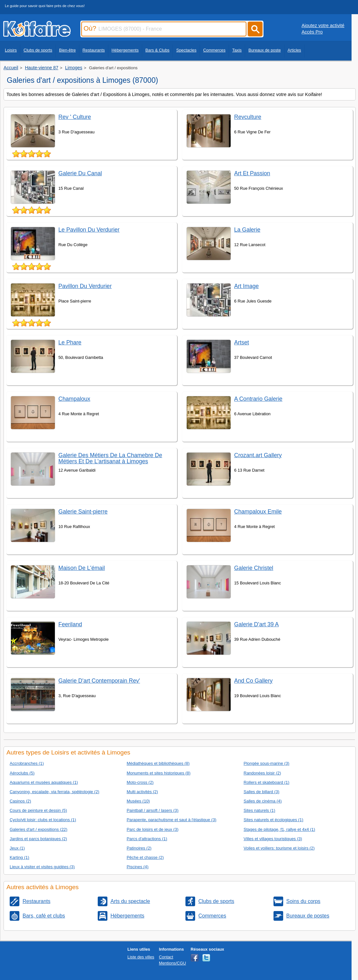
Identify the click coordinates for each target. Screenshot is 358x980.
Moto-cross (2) (140, 782)
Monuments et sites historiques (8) (159, 773)
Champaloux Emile (258, 512)
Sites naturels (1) (259, 810)
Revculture (248, 117)
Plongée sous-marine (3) (266, 763)
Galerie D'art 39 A (256, 624)
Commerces (214, 50)
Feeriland (70, 624)
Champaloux (74, 399)
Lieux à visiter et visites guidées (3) (42, 867)
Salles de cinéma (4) (263, 801)
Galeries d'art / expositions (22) (39, 829)
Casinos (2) (20, 801)
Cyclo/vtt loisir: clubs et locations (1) (43, 820)
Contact (166, 957)
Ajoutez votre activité (323, 25)
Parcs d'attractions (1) (147, 839)
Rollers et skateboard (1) (266, 782)
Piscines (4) (138, 867)
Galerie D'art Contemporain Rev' (99, 681)
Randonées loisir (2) (262, 773)
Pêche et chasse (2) (145, 857)
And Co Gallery (253, 681)
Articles (294, 50)
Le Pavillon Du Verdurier (89, 230)
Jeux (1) (17, 848)
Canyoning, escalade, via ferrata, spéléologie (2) (55, 792)
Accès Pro (312, 32)
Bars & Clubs (158, 50)
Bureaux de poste (264, 50)
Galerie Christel (254, 568)
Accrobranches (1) (27, 763)
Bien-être (67, 50)
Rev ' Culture (75, 117)
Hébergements (125, 50)
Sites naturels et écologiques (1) (273, 820)
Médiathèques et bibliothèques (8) (158, 763)
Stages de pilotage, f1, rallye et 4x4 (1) (279, 829)
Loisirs (11, 50)
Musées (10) (138, 801)
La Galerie (247, 230)
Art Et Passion (252, 173)
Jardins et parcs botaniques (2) (38, 839)
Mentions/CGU (173, 963)
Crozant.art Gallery (258, 455)
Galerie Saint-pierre (83, 512)
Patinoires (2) (139, 848)
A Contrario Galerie (258, 399)
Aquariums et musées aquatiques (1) (44, 782)
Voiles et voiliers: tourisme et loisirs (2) (279, 848)
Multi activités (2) (142, 792)
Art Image (246, 286)
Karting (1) (19, 857)
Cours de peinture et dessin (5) (38, 810)
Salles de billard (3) (261, 792)
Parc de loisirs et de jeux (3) (153, 829)
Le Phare (70, 342)
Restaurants (94, 50)
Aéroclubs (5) (22, 773)
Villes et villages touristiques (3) (273, 839)
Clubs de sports (38, 50)
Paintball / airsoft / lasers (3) (153, 810)
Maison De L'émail (82, 568)
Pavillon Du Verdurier (85, 286)
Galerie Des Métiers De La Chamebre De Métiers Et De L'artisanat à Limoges (110, 458)
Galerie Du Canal (80, 173)
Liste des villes (141, 957)
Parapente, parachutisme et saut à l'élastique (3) (172, 820)
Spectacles (186, 50)
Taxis (237, 50)
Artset (242, 342)
